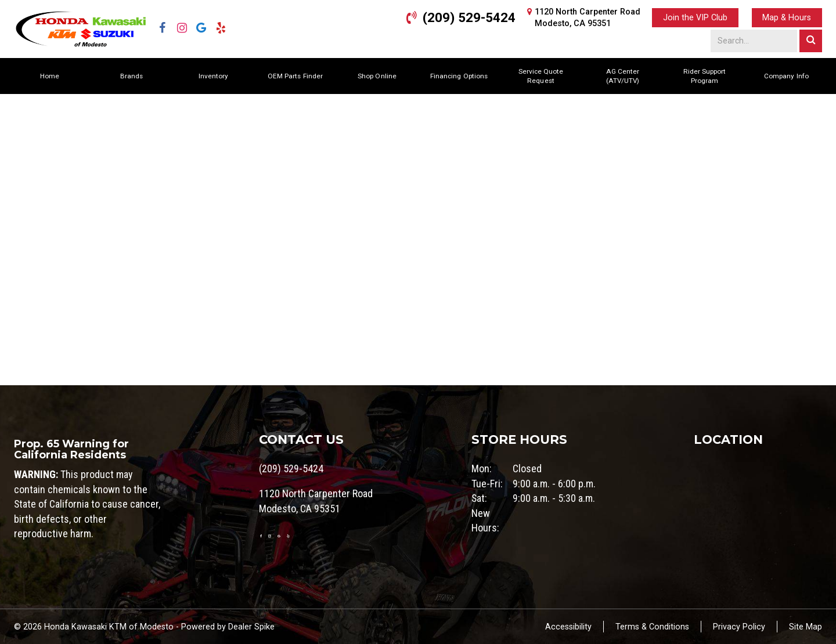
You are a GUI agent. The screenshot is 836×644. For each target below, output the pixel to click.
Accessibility (568, 627)
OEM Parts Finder (295, 76)
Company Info (786, 76)
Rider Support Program (705, 76)
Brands (131, 76)
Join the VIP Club (695, 17)
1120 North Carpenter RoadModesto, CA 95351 (588, 17)
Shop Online (377, 76)
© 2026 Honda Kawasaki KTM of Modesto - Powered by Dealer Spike (144, 627)
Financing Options (459, 76)
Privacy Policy (739, 627)
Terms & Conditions (652, 627)
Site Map (806, 627)
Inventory (213, 76)
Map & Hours (787, 17)
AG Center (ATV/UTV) (623, 76)
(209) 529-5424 (469, 17)
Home (50, 76)
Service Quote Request (541, 76)
